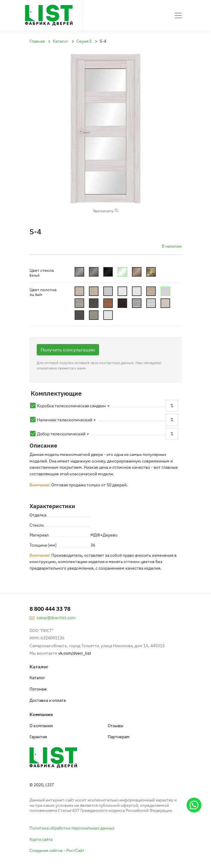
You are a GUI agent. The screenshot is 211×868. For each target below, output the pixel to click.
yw (108, 315)
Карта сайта (41, 839)
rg (137, 303)
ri (151, 303)
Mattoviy (79, 272)
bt (122, 291)
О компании (41, 726)
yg (79, 315)
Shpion (151, 272)
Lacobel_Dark (108, 272)
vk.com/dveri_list (75, 653)
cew (165, 291)
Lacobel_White (122, 272)
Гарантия (38, 737)
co (108, 303)
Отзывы (115, 726)
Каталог (37, 677)
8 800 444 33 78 (50, 609)
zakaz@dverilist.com (56, 618)
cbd (151, 291)
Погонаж (38, 689)
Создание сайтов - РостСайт (57, 850)
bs (108, 291)
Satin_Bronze (137, 272)
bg (94, 291)
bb (79, 291)
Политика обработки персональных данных (72, 828)
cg (79, 303)
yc (165, 303)
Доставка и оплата (48, 700)
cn (94, 303)
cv (122, 303)
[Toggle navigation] (178, 16)
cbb (137, 291)
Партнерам (119, 737)
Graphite (94, 272)
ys (94, 315)
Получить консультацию (68, 350)
